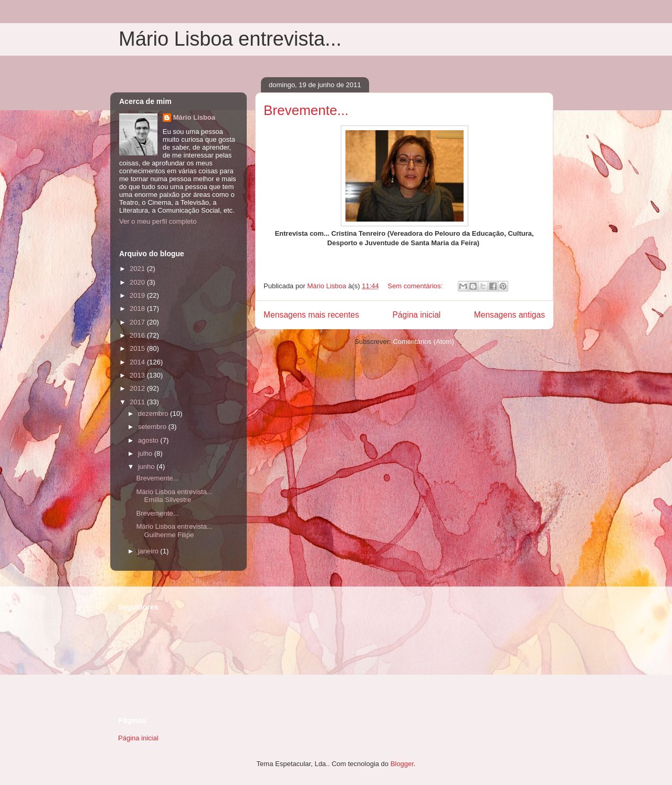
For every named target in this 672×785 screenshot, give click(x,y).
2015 (138, 348)
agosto (149, 440)
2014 (138, 362)
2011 (138, 402)
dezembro (154, 414)
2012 (138, 388)
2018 (138, 308)
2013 (138, 375)
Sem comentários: (416, 286)
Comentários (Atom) (423, 342)
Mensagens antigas (510, 315)
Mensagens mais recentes (311, 315)
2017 (138, 322)
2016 (138, 335)
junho (147, 467)
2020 (138, 282)
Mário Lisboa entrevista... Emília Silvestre (174, 496)
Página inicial (416, 315)
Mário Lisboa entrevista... (230, 39)
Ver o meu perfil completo (158, 221)
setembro (153, 427)
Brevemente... (306, 110)
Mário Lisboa (194, 117)
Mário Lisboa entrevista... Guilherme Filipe (174, 531)
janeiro (149, 551)
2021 (138, 269)
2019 (138, 295)
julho (146, 453)
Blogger (402, 764)
